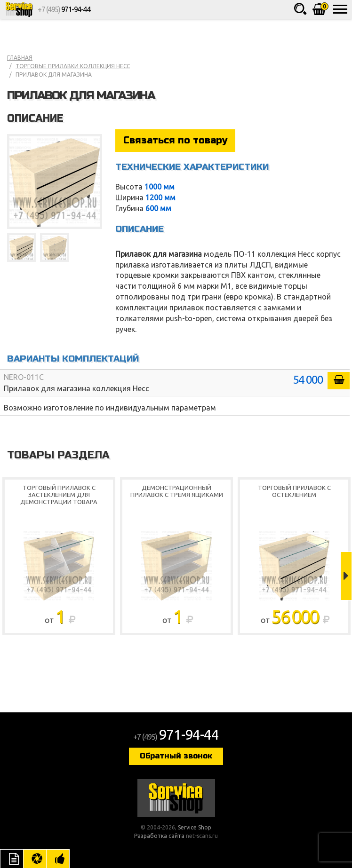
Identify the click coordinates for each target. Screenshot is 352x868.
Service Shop (19, 9)
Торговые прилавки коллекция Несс (73, 66)
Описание (12, 859)
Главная (20, 58)
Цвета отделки (35, 859)
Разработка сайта (159, 836)
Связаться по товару (175, 140)
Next (346, 576)
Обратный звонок (176, 756)
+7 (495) (64, 9)
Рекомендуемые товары (58, 859)
